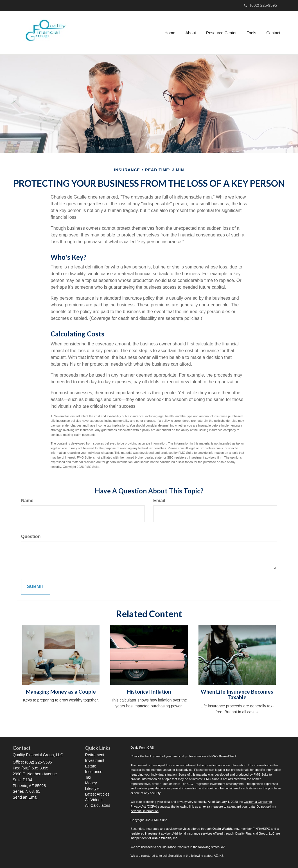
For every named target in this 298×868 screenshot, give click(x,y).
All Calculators (98, 805)
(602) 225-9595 (260, 5)
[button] (191, 33)
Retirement (95, 755)
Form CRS (146, 748)
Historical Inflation (149, 692)
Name (27, 501)
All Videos (94, 800)
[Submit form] (36, 587)
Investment (95, 760)
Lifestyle (92, 789)
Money (91, 783)
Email (159, 501)
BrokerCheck (228, 756)
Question (31, 536)
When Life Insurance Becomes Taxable (237, 695)
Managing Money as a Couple (61, 692)
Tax (88, 777)
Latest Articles (97, 794)
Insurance (94, 772)
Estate (91, 766)
